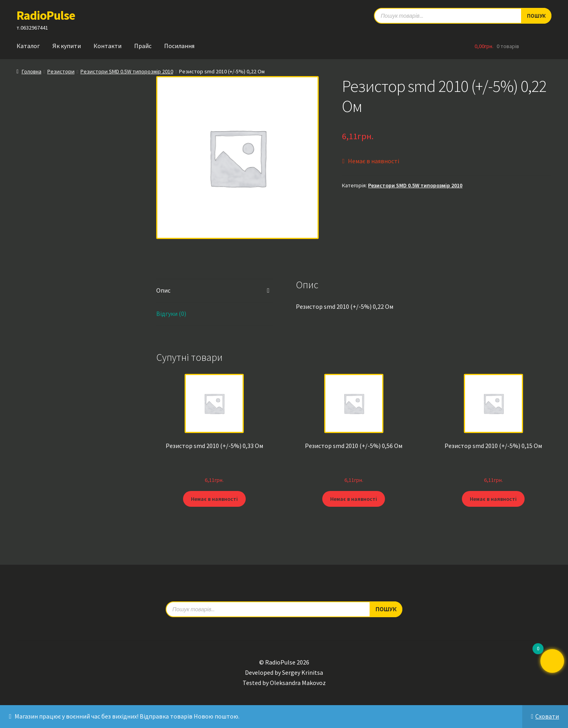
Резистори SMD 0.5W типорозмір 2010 (127, 71)
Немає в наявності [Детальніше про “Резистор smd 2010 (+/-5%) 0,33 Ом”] (214, 498)
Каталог (28, 46)
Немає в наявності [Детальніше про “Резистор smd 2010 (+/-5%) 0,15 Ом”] (493, 498)
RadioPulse (46, 15)
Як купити (67, 46)
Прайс (143, 46)
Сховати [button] (547, 716)
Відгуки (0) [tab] (171, 314)
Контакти (107, 46)
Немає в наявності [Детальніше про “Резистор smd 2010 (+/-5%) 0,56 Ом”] (354, 498)
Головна (32, 71)
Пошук (386, 609)
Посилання (179, 46)
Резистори (61, 71)
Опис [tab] (163, 290)
